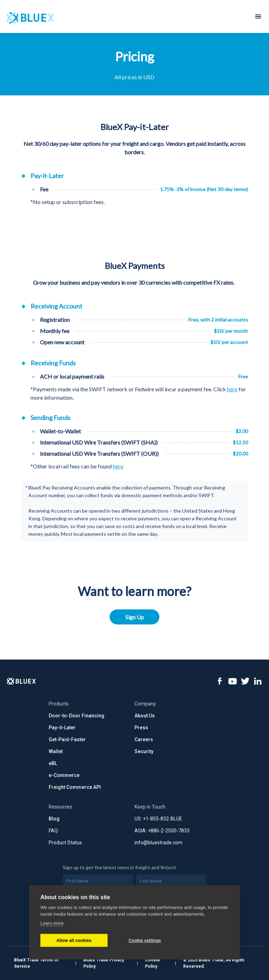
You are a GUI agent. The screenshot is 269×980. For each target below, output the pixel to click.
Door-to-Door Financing (77, 716)
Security (144, 751)
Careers (144, 739)
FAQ (53, 831)
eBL (53, 763)
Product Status (65, 843)
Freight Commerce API (75, 787)
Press (141, 728)
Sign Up (135, 617)
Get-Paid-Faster (67, 739)
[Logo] (22, 681)
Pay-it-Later (62, 728)
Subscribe (135, 929)
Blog (54, 819)
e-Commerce (64, 775)
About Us (145, 716)
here (232, 389)
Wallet (56, 751)
